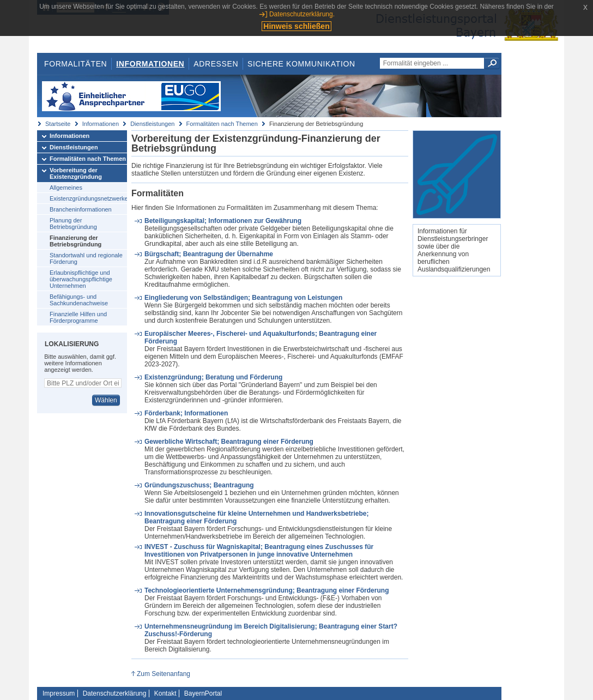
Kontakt (165, 693)
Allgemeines (66, 188)
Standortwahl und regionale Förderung (86, 258)
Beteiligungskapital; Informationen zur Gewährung (223, 221)
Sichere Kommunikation (301, 64)
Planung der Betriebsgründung (73, 224)
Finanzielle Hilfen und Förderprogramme (78, 317)
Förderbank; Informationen (186, 413)
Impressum (59, 693)
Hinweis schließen (296, 26)
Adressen (216, 64)
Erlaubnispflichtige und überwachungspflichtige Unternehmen (81, 279)
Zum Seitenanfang (164, 674)
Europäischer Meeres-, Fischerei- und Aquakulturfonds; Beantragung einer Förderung (261, 337)
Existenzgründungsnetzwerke (88, 198)
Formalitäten (75, 64)
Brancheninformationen (81, 209)
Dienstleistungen (152, 124)
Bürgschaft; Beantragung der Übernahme (209, 254)
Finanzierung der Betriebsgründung (75, 241)
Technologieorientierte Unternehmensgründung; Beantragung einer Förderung (267, 590)
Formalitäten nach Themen (222, 124)
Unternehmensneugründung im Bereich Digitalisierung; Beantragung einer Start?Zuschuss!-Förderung (271, 630)
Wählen (106, 400)
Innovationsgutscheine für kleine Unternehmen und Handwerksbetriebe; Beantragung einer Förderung (256, 517)
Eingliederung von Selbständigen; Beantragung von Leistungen (243, 298)
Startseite (58, 124)
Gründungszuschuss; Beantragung (199, 485)
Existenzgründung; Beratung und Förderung (213, 377)
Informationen (150, 64)
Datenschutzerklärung (115, 693)
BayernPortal (203, 693)
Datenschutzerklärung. (302, 14)
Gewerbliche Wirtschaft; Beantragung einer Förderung (229, 442)
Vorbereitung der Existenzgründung (76, 173)
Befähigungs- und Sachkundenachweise (79, 300)
